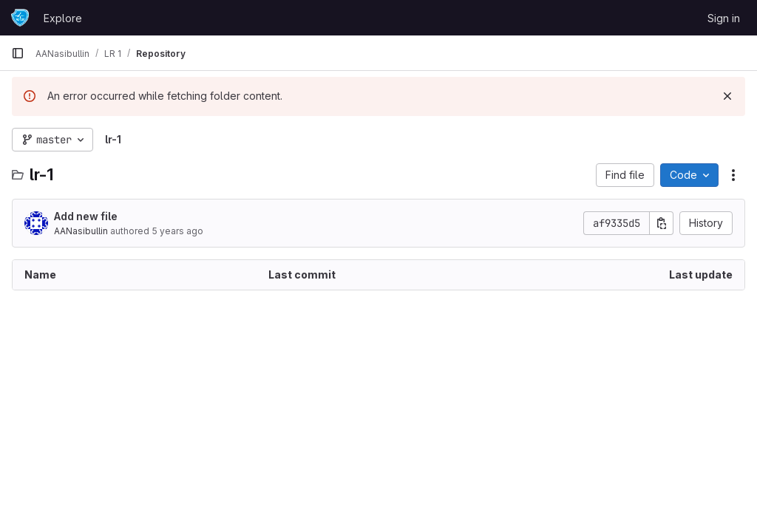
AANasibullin (81, 231)
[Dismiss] (727, 96)
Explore (63, 18)
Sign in (724, 18)
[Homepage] (20, 18)
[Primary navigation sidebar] (18, 53)
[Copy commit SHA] (662, 223)
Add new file (86, 216)
